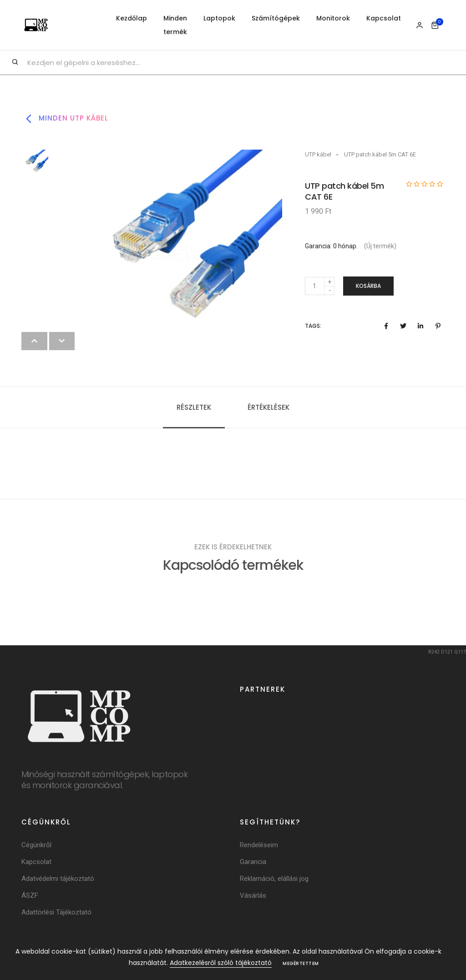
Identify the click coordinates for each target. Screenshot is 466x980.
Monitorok (333, 18)
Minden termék (175, 25)
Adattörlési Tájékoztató (56, 912)
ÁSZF (30, 895)
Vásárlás (253, 895)
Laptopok (219, 18)
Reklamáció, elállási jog (274, 879)
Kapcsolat (384, 18)
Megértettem (301, 963)
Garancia (253, 862)
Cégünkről (36, 845)
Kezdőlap (132, 18)
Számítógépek (276, 18)
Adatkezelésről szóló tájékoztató (221, 963)
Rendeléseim (259, 845)
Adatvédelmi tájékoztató (58, 879)
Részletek (194, 407)
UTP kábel (318, 154)
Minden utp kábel (65, 119)
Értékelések (268, 407)
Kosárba (368, 286)
